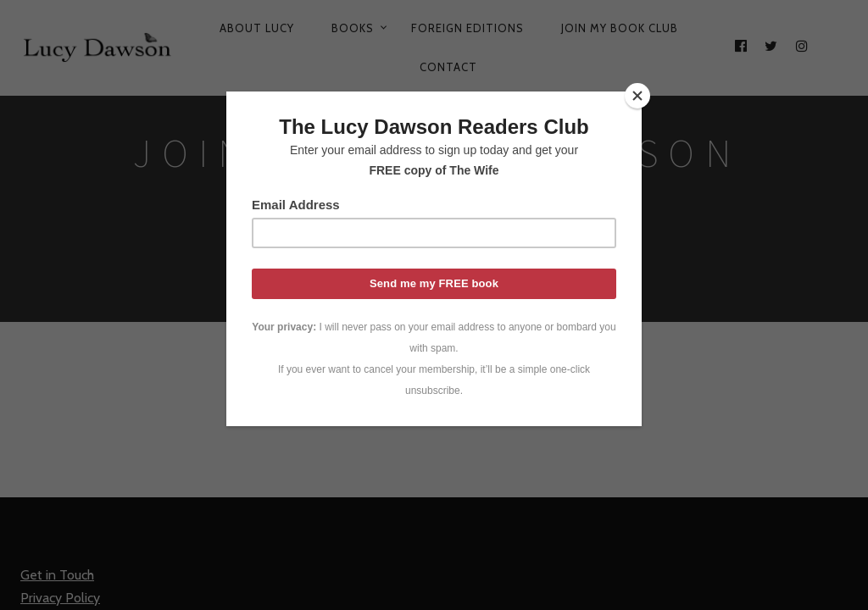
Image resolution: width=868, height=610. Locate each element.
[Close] (637, 96)
